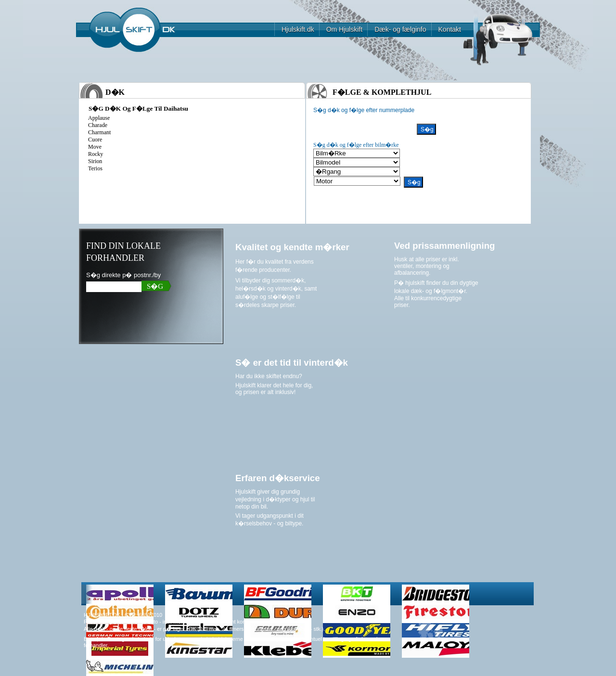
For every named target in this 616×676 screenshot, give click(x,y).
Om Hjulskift (344, 29)
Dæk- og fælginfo (400, 29)
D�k (115, 92)
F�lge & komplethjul (382, 92)
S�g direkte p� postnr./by (123, 275)
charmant (99, 132)
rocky (96, 154)
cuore (95, 140)
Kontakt (450, 29)
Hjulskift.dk (298, 29)
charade (98, 125)
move (95, 147)
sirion (95, 161)
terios (95, 168)
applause (99, 118)
